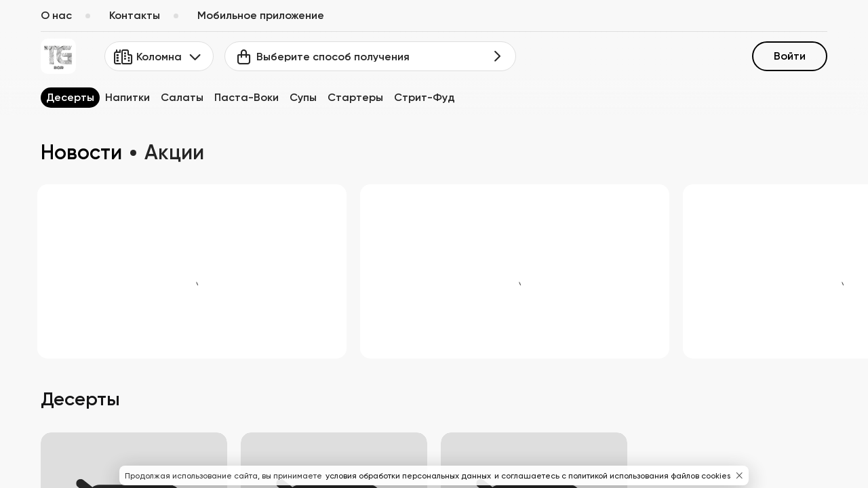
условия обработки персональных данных (409, 476)
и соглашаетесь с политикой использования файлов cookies (612, 476)
